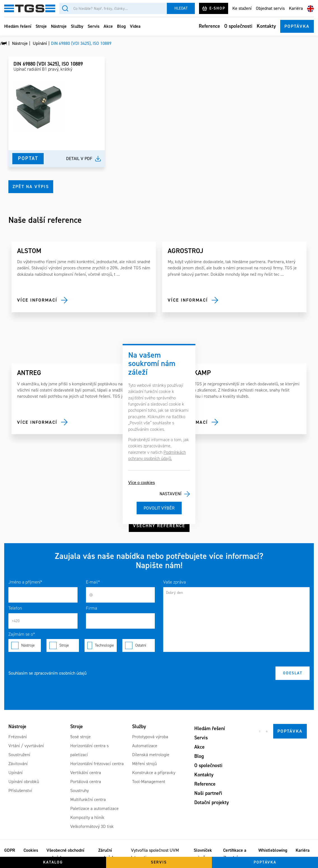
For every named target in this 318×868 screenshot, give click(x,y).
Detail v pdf (79, 158)
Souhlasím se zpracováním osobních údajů (47, 673)
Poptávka (297, 26)
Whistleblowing (273, 850)
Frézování (18, 737)
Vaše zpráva (175, 582)
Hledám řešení (18, 26)
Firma (92, 608)
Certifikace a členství (235, 854)
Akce (108, 26)
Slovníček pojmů (203, 854)
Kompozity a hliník (87, 817)
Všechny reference (159, 526)
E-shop (214, 8)
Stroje (41, 26)
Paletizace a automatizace (94, 808)
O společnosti (238, 26)
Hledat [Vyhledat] (181, 8)
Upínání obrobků (24, 782)
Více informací (37, 300)
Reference (209, 26)
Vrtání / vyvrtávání (26, 746)
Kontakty (266, 26)
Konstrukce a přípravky (154, 773)
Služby (77, 26)
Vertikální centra (86, 773)
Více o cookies (142, 482)
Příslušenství (20, 791)
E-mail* (93, 582)
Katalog (53, 862)
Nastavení (170, 494)
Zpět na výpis (31, 187)
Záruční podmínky (107, 854)
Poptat (28, 158)
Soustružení (19, 755)
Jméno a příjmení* (25, 582)
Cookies (31, 850)
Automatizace (145, 746)
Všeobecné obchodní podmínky (65, 854)
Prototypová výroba (150, 737)
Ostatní (139, 645)
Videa (135, 26)
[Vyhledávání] (113, 8)
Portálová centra (86, 782)
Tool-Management (149, 782)
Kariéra (296, 8)
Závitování (18, 764)
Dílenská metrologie (151, 755)
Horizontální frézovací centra (97, 764)
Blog (121, 26)
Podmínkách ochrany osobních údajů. (157, 455)
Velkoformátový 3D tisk (92, 826)
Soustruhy (79, 791)
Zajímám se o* (22, 634)
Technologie (101, 645)
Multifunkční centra (88, 799)
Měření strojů (144, 764)
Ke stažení (242, 8)
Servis (93, 26)
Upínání (16, 773)
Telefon (15, 608)
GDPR (10, 850)
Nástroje (59, 26)
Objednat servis (270, 8)
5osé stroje (80, 737)
